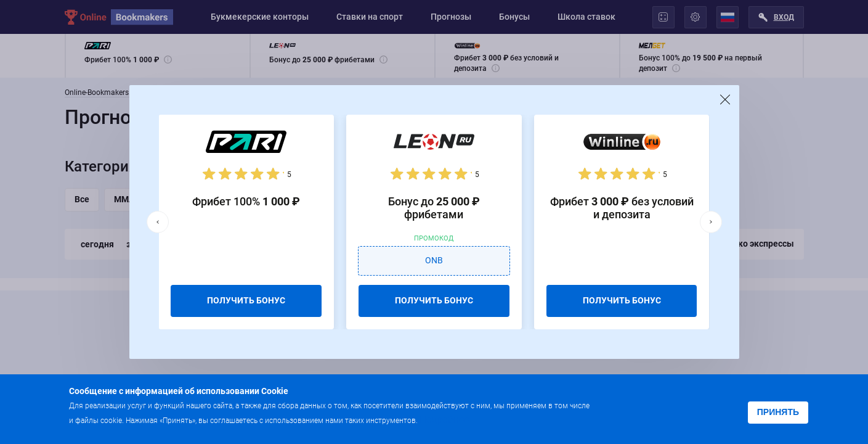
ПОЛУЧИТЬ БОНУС (246, 300)
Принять (778, 412)
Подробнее (444, 420)
